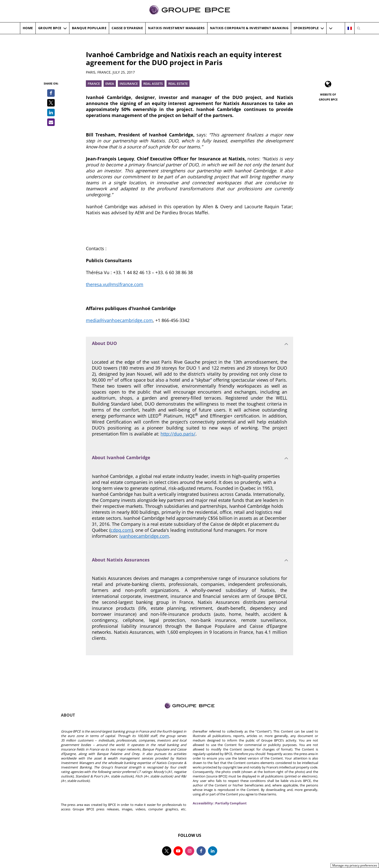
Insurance (129, 84)
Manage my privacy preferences (355, 865)
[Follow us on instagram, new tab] (190, 851)
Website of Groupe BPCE (328, 97)
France (94, 84)
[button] (331, 28)
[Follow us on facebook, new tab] (201, 851)
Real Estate (178, 84)
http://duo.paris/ (178, 434)
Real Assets (153, 84)
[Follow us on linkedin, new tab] (213, 851)
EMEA (110, 84)
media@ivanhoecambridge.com (119, 320)
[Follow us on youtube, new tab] (178, 851)
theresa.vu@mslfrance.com (115, 284)
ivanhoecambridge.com (144, 536)
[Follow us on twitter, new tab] (167, 851)
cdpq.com (121, 530)
